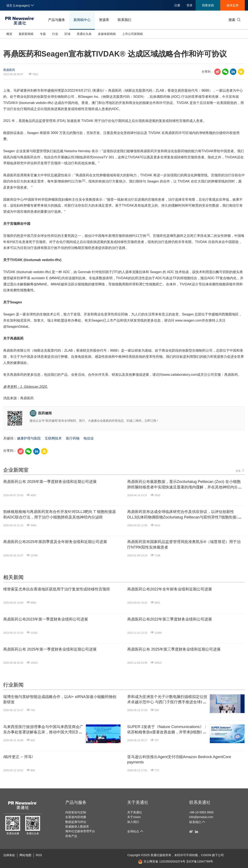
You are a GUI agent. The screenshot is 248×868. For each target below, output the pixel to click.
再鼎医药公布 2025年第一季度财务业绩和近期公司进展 (50, 649)
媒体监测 (233, 5)
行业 (55, 34)
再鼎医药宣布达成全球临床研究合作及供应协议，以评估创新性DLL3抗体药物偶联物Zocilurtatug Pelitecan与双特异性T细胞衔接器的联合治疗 (184, 515)
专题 (43, 34)
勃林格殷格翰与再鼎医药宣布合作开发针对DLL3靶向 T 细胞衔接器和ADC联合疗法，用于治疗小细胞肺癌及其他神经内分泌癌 (60, 514)
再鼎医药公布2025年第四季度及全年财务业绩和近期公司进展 (55, 542)
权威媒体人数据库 (77, 827)
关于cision (134, 817)
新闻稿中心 (82, 20)
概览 (9, 34)
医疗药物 (73, 438)
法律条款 (9, 855)
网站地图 (25, 855)
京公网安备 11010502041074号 (162, 861)
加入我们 (133, 822)
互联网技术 (53, 438)
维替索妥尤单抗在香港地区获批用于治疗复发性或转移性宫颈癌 (57, 589)
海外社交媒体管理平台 (80, 831)
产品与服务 (57, 20)
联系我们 (124, 20)
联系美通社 (200, 802)
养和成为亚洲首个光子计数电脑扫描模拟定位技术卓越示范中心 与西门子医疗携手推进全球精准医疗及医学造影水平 (167, 700)
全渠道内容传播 (76, 817)
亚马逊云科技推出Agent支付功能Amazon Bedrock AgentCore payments (179, 759)
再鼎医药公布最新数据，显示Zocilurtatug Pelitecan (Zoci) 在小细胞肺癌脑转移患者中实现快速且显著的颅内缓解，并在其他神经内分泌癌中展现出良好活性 (184, 485)
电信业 (89, 438)
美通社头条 (84, 34)
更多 (240, 471)
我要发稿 (208, 5)
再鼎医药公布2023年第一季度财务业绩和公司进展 (46, 619)
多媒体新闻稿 (107, 34)
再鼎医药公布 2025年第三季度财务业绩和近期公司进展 (174, 649)
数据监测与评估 (76, 822)
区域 (67, 34)
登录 (189, 5)
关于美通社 (138, 802)
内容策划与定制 (76, 812)
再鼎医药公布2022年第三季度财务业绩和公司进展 (170, 619)
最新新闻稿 (26, 34)
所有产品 (71, 836)
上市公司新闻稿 (132, 34)
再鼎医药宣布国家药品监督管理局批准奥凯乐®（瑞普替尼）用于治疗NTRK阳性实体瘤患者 (184, 544)
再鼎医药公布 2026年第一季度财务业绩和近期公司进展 (50, 482)
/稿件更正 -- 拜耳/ (18, 757)
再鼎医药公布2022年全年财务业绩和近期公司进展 (170, 589)
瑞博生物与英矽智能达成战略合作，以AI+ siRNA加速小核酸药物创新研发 (60, 699)
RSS (39, 855)
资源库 (104, 20)
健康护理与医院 (29, 438)
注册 (177, 5)
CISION (206, 855)
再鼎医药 (9, 70)
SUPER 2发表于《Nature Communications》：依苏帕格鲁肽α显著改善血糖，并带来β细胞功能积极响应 (167, 730)
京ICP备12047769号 (200, 861)
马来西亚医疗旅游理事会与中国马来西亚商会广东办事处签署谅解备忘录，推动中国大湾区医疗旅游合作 (43, 730)
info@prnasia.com (201, 817)
